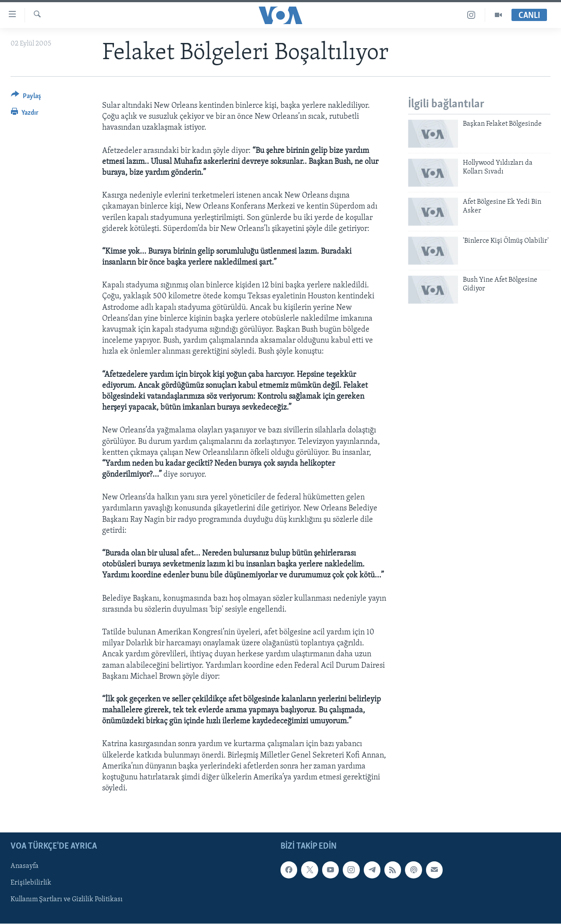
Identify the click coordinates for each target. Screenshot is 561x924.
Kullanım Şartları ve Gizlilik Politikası (67, 900)
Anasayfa (25, 867)
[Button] (26, 97)
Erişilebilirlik (31, 883)
